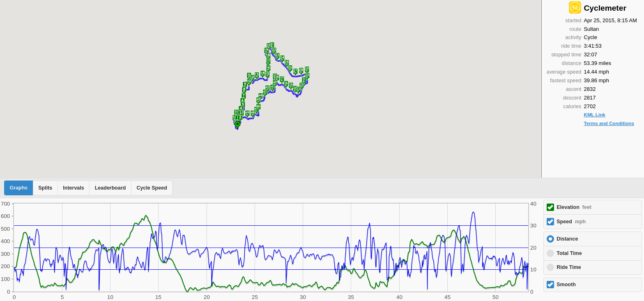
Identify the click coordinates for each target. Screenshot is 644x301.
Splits (45, 188)
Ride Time (569, 267)
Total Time (569, 253)
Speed (571, 222)
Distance (567, 239)
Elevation (574, 207)
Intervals (73, 188)
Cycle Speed (152, 188)
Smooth (566, 285)
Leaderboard (110, 188)
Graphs (19, 188)
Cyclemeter (605, 8)
